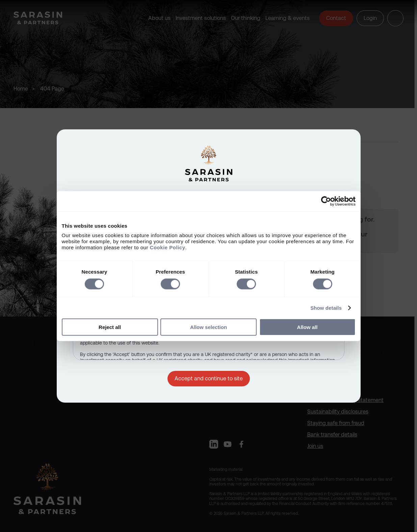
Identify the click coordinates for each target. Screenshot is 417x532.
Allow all (307, 327)
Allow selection (208, 327)
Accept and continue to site (209, 378)
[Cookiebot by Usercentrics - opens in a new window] (326, 201)
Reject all (110, 327)
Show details (326, 308)
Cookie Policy (168, 247)
